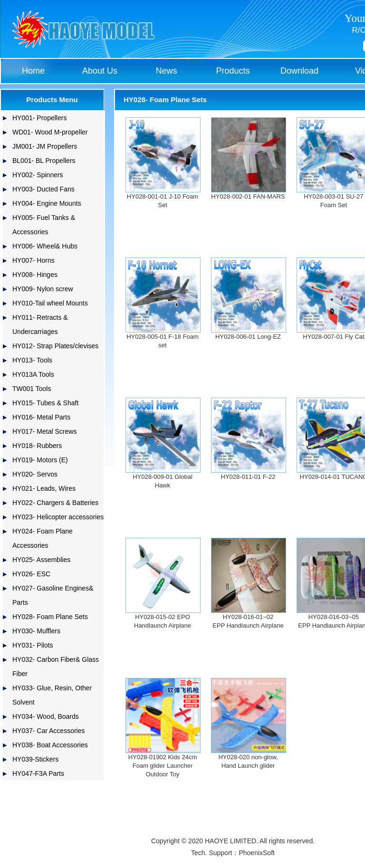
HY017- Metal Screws (44, 431)
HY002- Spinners (38, 175)
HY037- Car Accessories (49, 731)
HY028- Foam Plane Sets (50, 617)
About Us (100, 71)
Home (33, 71)
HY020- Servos (35, 474)
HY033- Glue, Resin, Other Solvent (52, 695)
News (166, 71)
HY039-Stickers (35, 759)
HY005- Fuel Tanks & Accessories (44, 225)
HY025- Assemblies (41, 560)
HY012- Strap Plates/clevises (55, 346)
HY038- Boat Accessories (50, 745)
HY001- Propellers (39, 118)
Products (233, 71)
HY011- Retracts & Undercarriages (40, 324)
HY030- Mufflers (36, 631)
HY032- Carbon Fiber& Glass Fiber (56, 667)
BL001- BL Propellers (44, 161)
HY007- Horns (34, 260)
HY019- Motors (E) (40, 460)
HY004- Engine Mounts (47, 203)
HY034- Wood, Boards (46, 716)
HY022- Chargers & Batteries (55, 503)
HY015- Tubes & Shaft (45, 403)
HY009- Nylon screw (43, 289)
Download (299, 71)
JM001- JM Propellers (45, 146)
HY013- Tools (32, 360)
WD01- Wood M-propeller (50, 132)
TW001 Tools (32, 389)
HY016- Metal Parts (41, 417)
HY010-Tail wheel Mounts (50, 303)
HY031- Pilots (33, 645)
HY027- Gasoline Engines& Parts (53, 595)
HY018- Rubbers (37, 446)
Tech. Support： (215, 853)
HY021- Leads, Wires (44, 488)
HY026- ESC (31, 574)
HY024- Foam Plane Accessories (43, 538)
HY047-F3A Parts (38, 773)
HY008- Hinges (35, 275)
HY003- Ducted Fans (43, 189)
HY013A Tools (33, 374)
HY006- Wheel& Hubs (45, 246)
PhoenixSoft (257, 853)
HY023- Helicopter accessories (58, 517)
